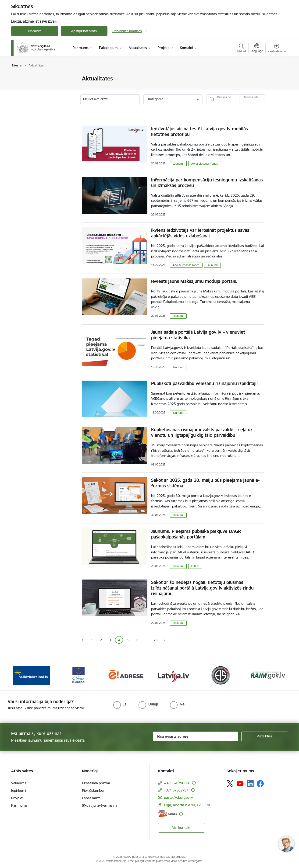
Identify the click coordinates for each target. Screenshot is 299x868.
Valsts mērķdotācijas (32, 87)
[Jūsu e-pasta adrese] (196, 736)
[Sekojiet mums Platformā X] (230, 784)
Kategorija (156, 99)
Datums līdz (251, 97)
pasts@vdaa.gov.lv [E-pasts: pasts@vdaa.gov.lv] (178, 797)
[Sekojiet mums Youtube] (240, 783)
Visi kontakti (182, 828)
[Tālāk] (277, 675)
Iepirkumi (19, 790)
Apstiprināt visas (84, 31)
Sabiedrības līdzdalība (33, 95)
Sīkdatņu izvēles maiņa (100, 805)
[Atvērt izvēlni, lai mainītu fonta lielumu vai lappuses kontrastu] (277, 49)
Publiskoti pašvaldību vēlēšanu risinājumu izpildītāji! (205, 383)
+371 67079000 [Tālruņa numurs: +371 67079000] (176, 783)
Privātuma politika (96, 783)
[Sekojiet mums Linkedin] (250, 784)
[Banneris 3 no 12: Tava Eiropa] (79, 675)
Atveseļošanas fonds (205, 164)
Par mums (19, 805)
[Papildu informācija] (194, 783)
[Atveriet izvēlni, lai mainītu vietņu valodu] (257, 49)
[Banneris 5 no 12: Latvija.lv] (173, 675)
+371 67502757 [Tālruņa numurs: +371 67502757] (176, 790)
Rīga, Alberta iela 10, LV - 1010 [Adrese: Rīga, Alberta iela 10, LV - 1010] (188, 805)
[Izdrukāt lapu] (276, 77)
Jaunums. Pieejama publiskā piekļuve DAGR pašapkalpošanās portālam (196, 534)
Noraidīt (34, 31)
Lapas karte (91, 798)
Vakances (19, 783)
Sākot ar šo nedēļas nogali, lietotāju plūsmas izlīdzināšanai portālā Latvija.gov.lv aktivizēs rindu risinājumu (202, 588)
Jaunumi (23, 79)
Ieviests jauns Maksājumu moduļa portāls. (194, 281)
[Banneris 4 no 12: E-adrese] (126, 675)
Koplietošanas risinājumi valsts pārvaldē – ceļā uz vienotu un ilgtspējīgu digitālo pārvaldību (202, 432)
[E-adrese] (167, 814)
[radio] (120, 704)
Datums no (224, 97)
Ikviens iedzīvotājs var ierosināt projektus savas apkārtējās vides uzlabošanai (200, 233)
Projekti (17, 798)
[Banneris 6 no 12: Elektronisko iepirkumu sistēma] (220, 675)
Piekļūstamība (93, 790)
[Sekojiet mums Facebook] (260, 784)
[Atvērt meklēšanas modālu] (242, 49)
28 (156, 640)
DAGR (195, 566)
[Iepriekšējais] (22, 675)
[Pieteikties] (265, 736)
